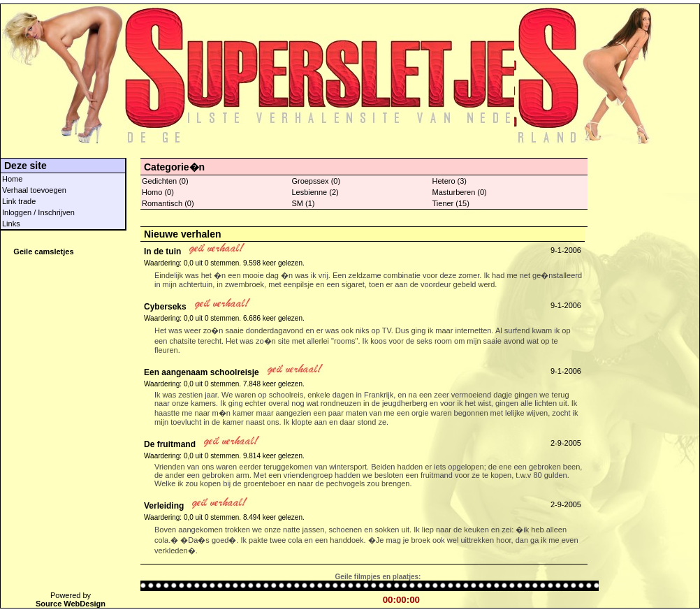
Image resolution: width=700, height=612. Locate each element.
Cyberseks (165, 307)
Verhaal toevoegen (34, 190)
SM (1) (303, 203)
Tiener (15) (451, 203)
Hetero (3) (450, 181)
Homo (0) (158, 192)
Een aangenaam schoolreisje (202, 372)
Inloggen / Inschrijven (38, 212)
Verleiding (164, 506)
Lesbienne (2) (315, 192)
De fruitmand (170, 444)
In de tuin (162, 252)
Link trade (19, 201)
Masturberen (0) (460, 192)
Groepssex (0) (316, 181)
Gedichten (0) (165, 181)
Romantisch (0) (168, 203)
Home (12, 179)
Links (11, 224)
